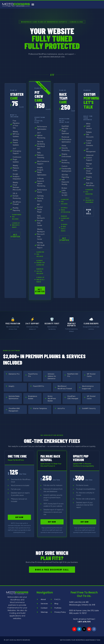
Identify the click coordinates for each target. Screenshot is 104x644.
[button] (33, 4)
